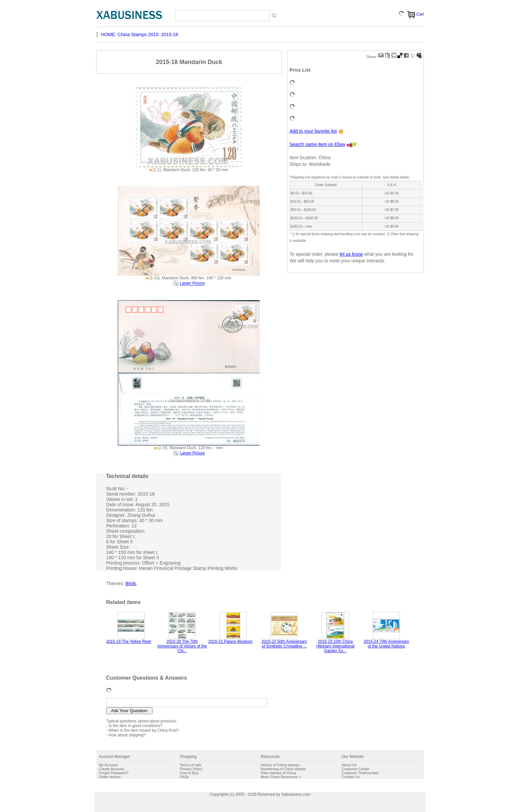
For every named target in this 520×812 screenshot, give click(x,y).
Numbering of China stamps (283, 769)
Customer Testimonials (360, 773)
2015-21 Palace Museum (230, 642)
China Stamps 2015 (138, 34)
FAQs (184, 777)
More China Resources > (281, 777)
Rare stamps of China (278, 773)
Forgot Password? (114, 773)
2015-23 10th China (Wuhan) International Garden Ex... (335, 646)
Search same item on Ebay (317, 144)
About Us (349, 765)
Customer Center (356, 769)
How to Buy (189, 773)
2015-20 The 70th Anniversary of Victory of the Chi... (182, 646)
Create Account (111, 769)
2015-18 (170, 34)
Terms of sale (191, 765)
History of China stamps (280, 765)
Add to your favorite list (313, 131)
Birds (131, 583)
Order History (110, 777)
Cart (420, 14)
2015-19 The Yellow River (129, 642)
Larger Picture (192, 284)
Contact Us (351, 777)
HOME (108, 34)
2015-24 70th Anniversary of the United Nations (387, 644)
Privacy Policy (191, 769)
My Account (108, 765)
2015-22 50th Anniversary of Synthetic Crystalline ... (284, 644)
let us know (351, 254)
